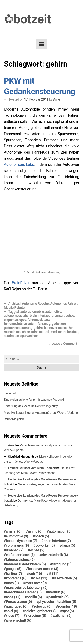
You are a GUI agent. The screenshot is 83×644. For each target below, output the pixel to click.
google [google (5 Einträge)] (14, 569)
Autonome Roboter (36, 304)
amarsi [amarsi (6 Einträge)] (14, 531)
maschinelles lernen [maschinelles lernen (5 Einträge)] (24, 592)
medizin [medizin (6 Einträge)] (57, 592)
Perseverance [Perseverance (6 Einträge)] (19, 602)
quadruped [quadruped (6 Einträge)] (17, 606)
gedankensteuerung (18, 328)
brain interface (40, 316)
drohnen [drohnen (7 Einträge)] (15, 550)
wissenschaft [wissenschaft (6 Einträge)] (19, 620)
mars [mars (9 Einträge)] (12, 583)
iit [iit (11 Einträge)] (53, 574)
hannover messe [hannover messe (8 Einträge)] (43, 569)
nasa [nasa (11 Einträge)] (13, 597)
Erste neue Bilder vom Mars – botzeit (32, 468)
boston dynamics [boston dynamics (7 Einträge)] (22, 541)
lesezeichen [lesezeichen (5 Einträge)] (65, 578)
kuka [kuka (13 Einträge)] (40, 578)
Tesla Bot (10, 393)
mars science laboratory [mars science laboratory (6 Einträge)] (27, 588)
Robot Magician (14, 419)
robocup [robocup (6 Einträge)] (43, 606)
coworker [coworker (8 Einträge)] (45, 545)
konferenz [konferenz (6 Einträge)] (16, 578)
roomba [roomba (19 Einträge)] (67, 606)
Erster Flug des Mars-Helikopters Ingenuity (31, 406)
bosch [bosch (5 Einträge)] (42, 536)
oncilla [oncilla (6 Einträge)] (34, 597)
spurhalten (11, 336)
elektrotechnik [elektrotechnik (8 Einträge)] (55, 555)
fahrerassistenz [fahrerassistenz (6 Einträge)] (20, 560)
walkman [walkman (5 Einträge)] (62, 616)
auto (24, 312)
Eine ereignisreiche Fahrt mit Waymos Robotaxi (34, 400)
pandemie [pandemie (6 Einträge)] (59, 597)
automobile (36, 312)
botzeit (32, 19)
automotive (53, 312)
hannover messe (56, 328)
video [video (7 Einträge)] (13, 616)
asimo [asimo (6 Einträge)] (35, 531)
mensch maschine (17, 332)
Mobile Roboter (15, 308)
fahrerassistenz (39, 320)
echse (70, 316)
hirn (72, 328)
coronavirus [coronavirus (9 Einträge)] (17, 545)
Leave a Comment (65, 344)
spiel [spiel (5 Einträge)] (12, 611)
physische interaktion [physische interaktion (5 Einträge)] (57, 602)
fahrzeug (44, 324)
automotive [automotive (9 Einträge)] (17, 536)
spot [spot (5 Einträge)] (68, 611)
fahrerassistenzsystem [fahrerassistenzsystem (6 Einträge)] (26, 564)
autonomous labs (16, 316)
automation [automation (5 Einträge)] (60, 531)
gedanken (59, 324)
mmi (54, 332)
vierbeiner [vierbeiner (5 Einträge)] (36, 616)
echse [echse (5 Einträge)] (37, 550)
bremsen (58, 316)
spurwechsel (29, 336)
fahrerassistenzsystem (20, 324)
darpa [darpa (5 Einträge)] (68, 545)
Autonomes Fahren (64, 304)
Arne (57, 99)
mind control (40, 332)
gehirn (38, 328)
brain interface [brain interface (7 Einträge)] (57, 541)
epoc (23, 320)
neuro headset (68, 332)
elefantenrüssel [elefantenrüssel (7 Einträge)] (20, 555)
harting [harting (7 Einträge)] (14, 574)
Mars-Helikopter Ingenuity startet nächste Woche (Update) (41, 413)
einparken (11, 320)
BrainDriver (21, 283)
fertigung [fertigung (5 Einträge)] (62, 564)
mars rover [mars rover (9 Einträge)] (36, 583)
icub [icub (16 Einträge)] (35, 574)
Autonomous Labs (19, 164)
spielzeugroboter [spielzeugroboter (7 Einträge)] (40, 611)
